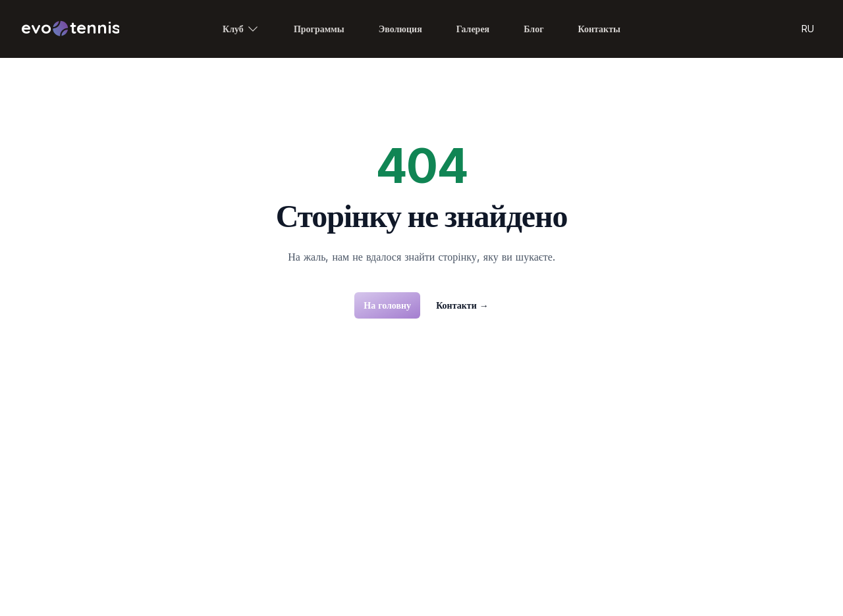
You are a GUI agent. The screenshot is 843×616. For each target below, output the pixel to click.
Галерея (473, 29)
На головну (387, 305)
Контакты (599, 29)
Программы (319, 29)
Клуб (241, 29)
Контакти (462, 305)
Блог (533, 29)
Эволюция (400, 29)
